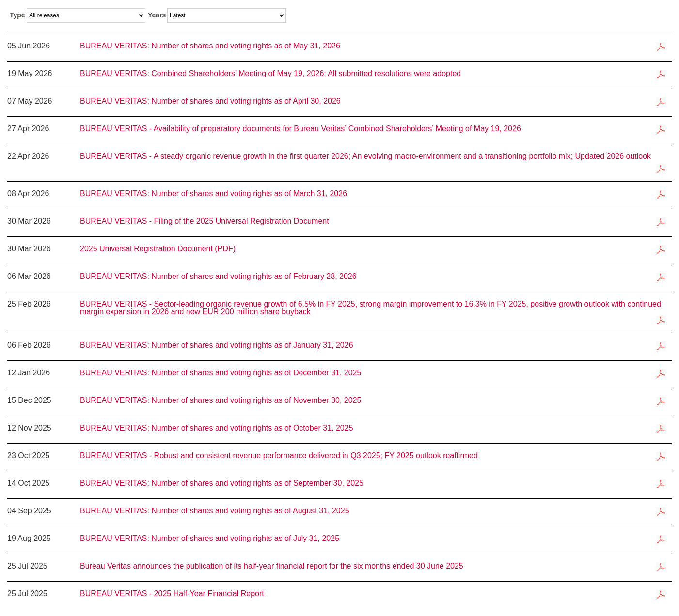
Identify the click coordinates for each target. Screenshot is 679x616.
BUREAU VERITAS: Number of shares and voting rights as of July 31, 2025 (210, 539)
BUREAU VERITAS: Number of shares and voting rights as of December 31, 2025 (221, 373)
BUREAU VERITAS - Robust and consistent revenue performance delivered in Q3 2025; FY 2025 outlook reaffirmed (287, 456)
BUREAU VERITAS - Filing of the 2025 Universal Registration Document (205, 221)
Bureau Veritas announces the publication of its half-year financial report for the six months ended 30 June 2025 (272, 566)
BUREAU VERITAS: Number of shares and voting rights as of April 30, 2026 (210, 101)
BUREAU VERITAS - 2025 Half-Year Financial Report (172, 594)
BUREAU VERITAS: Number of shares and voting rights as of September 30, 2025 (222, 483)
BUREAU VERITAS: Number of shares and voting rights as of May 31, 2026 (210, 46)
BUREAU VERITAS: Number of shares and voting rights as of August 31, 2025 (215, 511)
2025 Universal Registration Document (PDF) (158, 249)
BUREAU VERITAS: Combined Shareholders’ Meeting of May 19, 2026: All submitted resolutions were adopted (270, 74)
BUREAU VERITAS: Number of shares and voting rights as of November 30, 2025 (221, 400)
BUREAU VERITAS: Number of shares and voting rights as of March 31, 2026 (213, 194)
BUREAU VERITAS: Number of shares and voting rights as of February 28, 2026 (218, 277)
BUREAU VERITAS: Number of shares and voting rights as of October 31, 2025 (217, 428)
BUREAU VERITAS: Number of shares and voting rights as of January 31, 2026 (217, 345)
